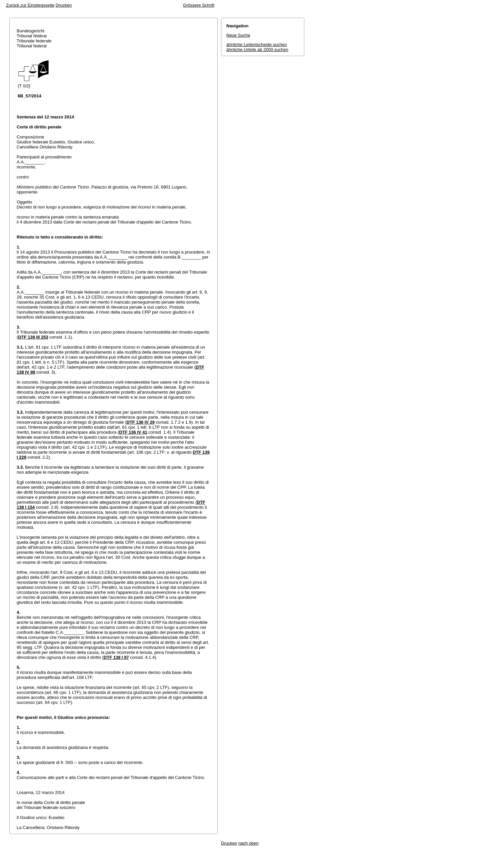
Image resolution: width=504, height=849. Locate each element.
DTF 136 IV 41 (133, 432)
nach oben (248, 843)
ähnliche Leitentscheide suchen (256, 45)
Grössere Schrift (199, 5)
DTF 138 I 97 (116, 657)
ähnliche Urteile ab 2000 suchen (257, 50)
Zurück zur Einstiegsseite (30, 5)
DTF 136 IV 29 (141, 422)
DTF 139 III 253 (33, 337)
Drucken (64, 5)
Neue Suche (238, 35)
